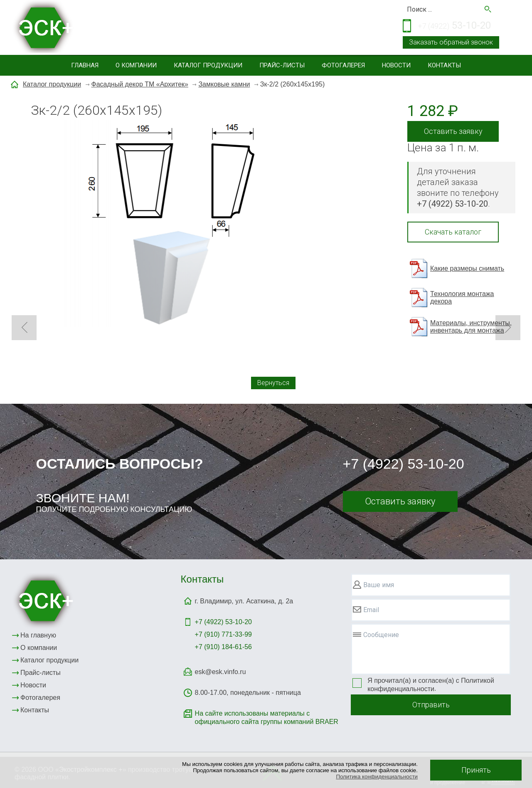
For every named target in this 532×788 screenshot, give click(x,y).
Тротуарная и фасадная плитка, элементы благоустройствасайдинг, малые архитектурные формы (202, 28)
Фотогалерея (343, 65)
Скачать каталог (453, 232)
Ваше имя (379, 585)
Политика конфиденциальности (377, 777)
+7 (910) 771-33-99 (223, 634)
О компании (136, 65)
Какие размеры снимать (467, 268)
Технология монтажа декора (462, 298)
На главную (38, 635)
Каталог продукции (208, 65)
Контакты (444, 65)
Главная (85, 65)
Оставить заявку (453, 131)
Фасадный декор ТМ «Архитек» (140, 84)
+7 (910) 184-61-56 (223, 647)
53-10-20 (454, 26)
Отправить (431, 705)
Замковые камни (224, 84)
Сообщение (381, 635)
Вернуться (273, 383)
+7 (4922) (223, 622)
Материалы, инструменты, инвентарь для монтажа (471, 327)
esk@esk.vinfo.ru (220, 672)
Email (371, 610)
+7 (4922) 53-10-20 (404, 464)
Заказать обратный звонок (451, 42)
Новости (396, 65)
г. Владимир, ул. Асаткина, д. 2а (244, 601)
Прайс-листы (282, 65)
